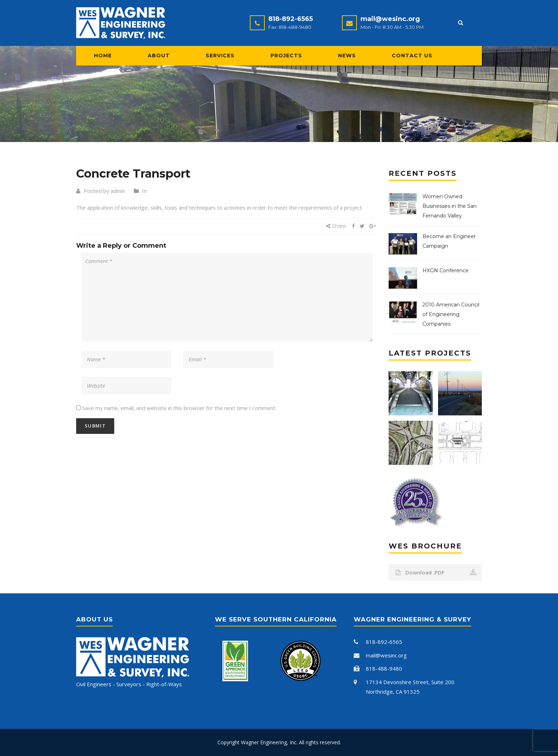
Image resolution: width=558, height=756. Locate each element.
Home (103, 56)
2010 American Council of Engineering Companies (451, 314)
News (347, 56)
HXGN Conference (446, 271)
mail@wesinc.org (390, 19)
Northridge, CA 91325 (393, 692)
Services (220, 56)
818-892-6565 (291, 19)
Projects (286, 56)
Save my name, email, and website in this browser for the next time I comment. (179, 408)
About (159, 56)
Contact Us (412, 56)
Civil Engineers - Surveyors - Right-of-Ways (129, 684)
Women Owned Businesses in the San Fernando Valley (449, 206)
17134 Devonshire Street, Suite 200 (410, 682)
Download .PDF (436, 573)
